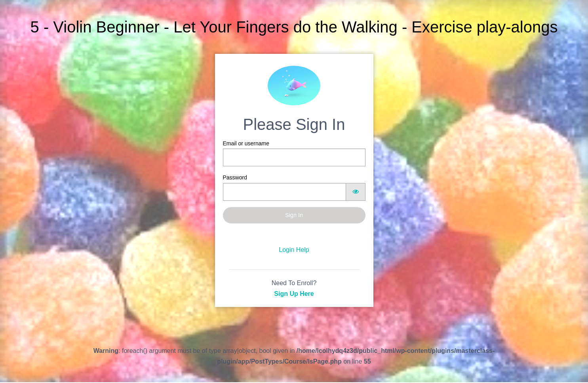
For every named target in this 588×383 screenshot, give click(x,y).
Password (294, 187)
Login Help (294, 250)
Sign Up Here (294, 294)
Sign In (294, 215)
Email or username (294, 153)
